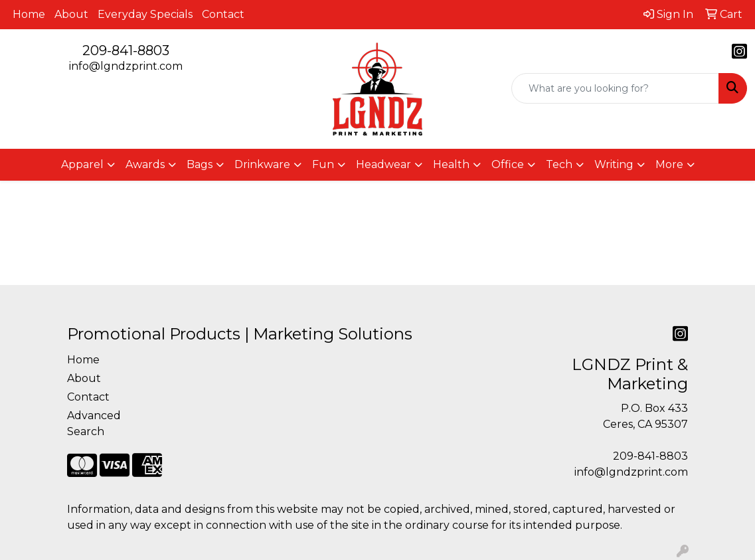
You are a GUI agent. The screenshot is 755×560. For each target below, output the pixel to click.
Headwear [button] (383, 164)
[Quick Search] (615, 88)
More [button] (669, 164)
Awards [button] (145, 164)
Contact (223, 14)
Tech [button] (559, 164)
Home (29, 14)
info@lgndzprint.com (126, 66)
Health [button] (451, 164)
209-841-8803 (126, 50)
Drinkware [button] (262, 164)
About (71, 14)
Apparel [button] (82, 164)
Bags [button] (200, 164)
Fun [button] (323, 164)
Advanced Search (94, 423)
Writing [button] (614, 164)
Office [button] (508, 164)
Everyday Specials (145, 14)
